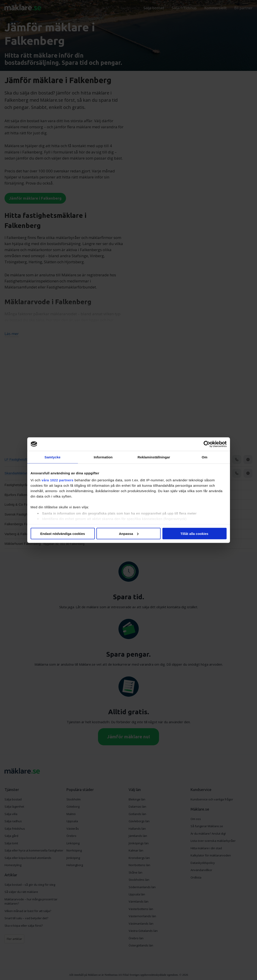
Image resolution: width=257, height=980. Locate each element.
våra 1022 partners (58, 480)
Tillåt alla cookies (194, 533)
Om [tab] (204, 457)
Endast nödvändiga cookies (63, 533)
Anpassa (129, 533)
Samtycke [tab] (53, 457)
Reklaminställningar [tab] (154, 457)
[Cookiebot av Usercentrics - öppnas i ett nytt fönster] (207, 444)
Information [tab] (103, 457)
